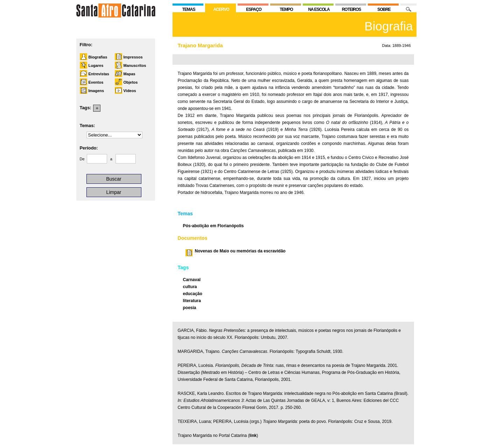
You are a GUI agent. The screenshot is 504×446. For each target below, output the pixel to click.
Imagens (96, 91)
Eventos (96, 82)
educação (193, 294)
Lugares (96, 65)
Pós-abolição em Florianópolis (213, 226)
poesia (190, 308)
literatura (192, 301)
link (253, 435)
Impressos (133, 57)
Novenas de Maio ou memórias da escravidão (240, 251)
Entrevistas (99, 74)
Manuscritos (135, 65)
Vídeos (130, 91)
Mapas (129, 74)
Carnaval (192, 280)
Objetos (131, 82)
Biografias (98, 57)
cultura (190, 287)
